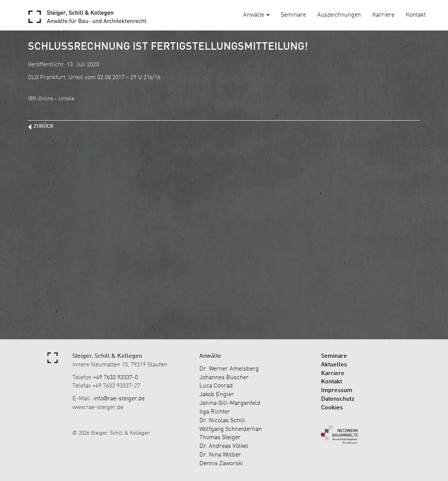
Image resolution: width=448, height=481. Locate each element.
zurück (44, 126)
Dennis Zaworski (221, 464)
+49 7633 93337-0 (115, 378)
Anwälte (256, 15)
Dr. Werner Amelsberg (229, 369)
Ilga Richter (215, 412)
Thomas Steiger (220, 438)
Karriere (383, 15)
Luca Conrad (216, 386)
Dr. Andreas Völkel (224, 446)
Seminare (293, 15)
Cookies (332, 408)
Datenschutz (338, 399)
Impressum (337, 391)
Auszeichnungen (339, 15)
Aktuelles (334, 365)
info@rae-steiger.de (119, 399)
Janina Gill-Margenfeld (230, 403)
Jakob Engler (217, 395)
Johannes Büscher (224, 378)
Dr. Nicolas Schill (222, 421)
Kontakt (416, 15)
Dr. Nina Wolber (220, 455)
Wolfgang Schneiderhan (231, 429)
